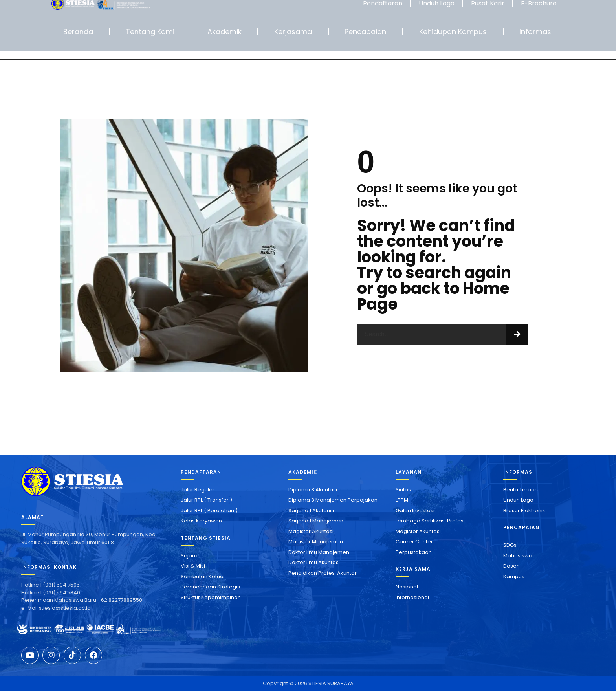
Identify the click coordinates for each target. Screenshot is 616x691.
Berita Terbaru (522, 490)
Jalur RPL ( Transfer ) (206, 500)
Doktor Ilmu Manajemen (319, 552)
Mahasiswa (518, 556)
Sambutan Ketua (202, 576)
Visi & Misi (193, 566)
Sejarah (191, 556)
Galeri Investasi (415, 510)
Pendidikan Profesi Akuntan (323, 573)
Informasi (536, 32)
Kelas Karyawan (201, 521)
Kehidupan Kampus (453, 32)
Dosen (511, 566)
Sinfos (403, 490)
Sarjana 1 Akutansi (311, 510)
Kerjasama (293, 32)
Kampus (514, 576)
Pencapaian (365, 32)
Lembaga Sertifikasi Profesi (430, 521)
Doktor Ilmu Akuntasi (314, 562)
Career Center (414, 542)
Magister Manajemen (316, 542)
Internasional (412, 597)
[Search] (517, 334)
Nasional (407, 587)
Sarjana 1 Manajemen (316, 521)
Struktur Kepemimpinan (211, 597)
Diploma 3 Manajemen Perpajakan (333, 500)
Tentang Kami (150, 32)
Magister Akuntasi (311, 531)
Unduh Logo (518, 500)
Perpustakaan (414, 552)
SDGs (510, 545)
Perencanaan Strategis (210, 587)
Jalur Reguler (198, 490)
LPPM (402, 500)
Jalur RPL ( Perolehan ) (209, 510)
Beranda (78, 32)
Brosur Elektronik (524, 510)
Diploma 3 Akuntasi (313, 490)
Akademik (225, 32)
